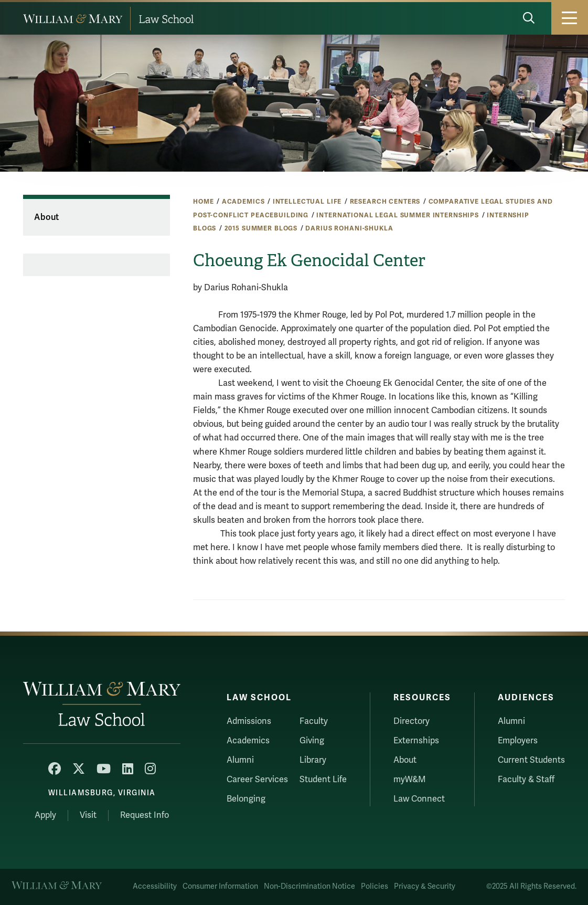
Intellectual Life (307, 202)
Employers (518, 741)
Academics (243, 202)
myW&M (410, 780)
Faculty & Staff (526, 780)
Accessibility (155, 886)
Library (313, 760)
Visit (88, 815)
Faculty (314, 721)
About (46, 217)
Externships (416, 741)
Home (203, 202)
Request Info (145, 815)
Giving (312, 741)
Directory (411, 721)
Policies (375, 886)
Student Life (323, 780)
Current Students (531, 760)
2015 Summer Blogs (261, 228)
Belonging (246, 799)
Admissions (249, 721)
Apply (45, 815)
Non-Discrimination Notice (309, 886)
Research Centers (385, 202)
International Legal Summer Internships (398, 215)
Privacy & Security (425, 886)
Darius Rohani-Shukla (349, 228)
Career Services (257, 780)
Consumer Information (220, 886)
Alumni (240, 760)
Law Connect (419, 799)
